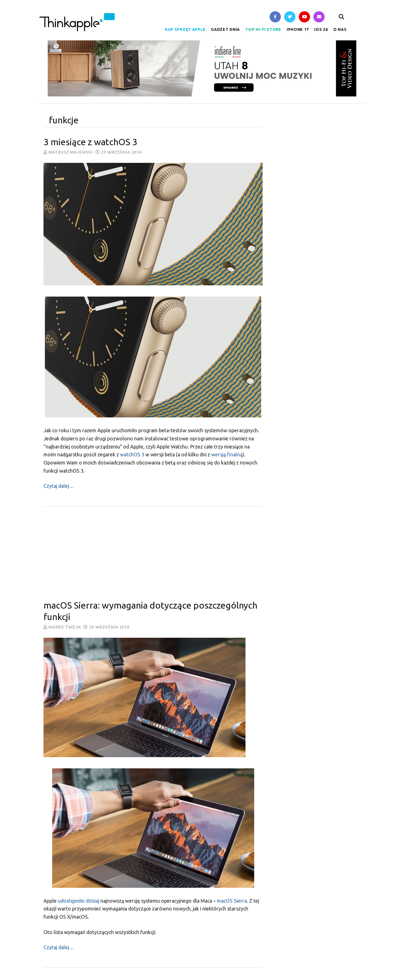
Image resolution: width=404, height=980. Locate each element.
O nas (340, 29)
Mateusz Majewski (71, 152)
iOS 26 (321, 29)
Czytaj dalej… (59, 486)
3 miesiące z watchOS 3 (90, 142)
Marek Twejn (65, 627)
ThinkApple (77, 22)
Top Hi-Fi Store (263, 29)
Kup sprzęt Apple (185, 29)
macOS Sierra (232, 901)
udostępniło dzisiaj (79, 901)
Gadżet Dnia (225, 29)
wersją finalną (227, 454)
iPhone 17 (298, 29)
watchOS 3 (132, 454)
